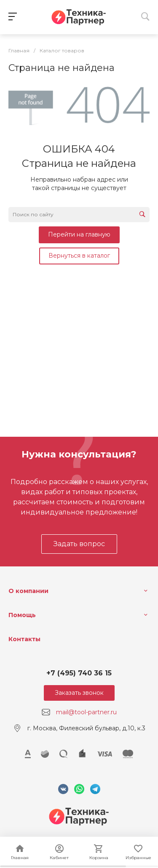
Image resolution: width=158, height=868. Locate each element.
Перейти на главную (79, 234)
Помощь (22, 615)
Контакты (24, 639)
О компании (28, 591)
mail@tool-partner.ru (86, 712)
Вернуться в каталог (79, 256)
